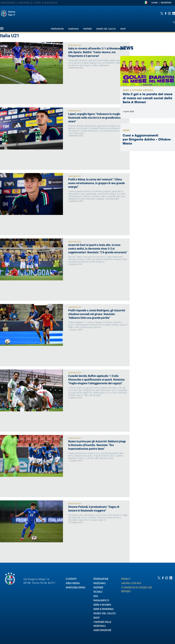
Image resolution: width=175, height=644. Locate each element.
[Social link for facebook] (166, 13)
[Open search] (174, 22)
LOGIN (155, 3)
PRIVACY (126, 579)
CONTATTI (71, 579)
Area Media (24, 3)
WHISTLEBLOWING (76, 588)
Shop (123, 29)
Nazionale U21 (75, 46)
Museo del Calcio (106, 29)
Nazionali (73, 29)
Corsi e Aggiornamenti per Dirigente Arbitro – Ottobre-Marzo (147, 140)
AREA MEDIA (73, 584)
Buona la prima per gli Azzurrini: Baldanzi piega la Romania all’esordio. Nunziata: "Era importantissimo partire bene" (97, 445)
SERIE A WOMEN (102, 605)
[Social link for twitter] (162, 13)
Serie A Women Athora (138, 90)
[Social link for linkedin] (174, 13)
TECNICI (98, 592)
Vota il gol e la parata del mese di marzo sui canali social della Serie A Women (148, 98)
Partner (87, 29)
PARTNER (98, 588)
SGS (96, 596)
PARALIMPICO (101, 601)
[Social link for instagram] (169, 13)
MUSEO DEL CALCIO (105, 614)
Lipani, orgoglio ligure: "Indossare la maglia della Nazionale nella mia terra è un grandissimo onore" (98, 118)
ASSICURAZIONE (102, 631)
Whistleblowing (8, 3)
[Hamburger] (2, 28)
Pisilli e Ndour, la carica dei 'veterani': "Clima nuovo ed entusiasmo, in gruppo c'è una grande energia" (97, 183)
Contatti (37, 3)
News (126, 131)
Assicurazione (51, 3)
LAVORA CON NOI (131, 584)
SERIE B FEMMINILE (104, 609)
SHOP (97, 618)
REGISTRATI (166, 3)
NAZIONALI (100, 584)
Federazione (57, 29)
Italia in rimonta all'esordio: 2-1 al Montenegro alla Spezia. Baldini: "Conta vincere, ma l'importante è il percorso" (96, 52)
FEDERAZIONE (101, 579)
